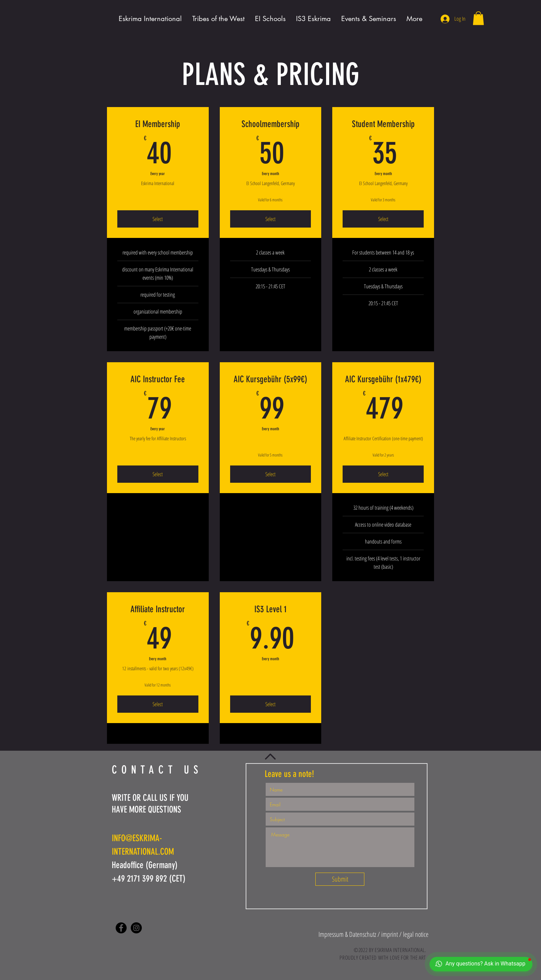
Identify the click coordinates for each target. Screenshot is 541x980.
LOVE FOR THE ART (408, 958)
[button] (478, 18)
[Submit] (340, 879)
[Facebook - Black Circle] (121, 928)
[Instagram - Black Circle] (136, 928)
